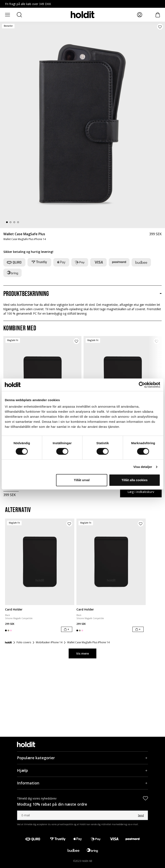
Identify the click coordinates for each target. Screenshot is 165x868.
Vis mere (82, 653)
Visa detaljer (143, 467)
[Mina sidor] (140, 15)
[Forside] (8, 642)
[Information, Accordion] (82, 783)
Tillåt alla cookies (135, 480)
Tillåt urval (82, 480)
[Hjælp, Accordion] (82, 770)
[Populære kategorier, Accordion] (82, 758)
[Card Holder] (40, 562)
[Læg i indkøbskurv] (67, 629)
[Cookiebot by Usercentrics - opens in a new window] (142, 385)
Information (28, 783)
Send (141, 815)
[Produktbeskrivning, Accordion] (82, 294)
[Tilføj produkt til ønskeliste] (160, 27)
